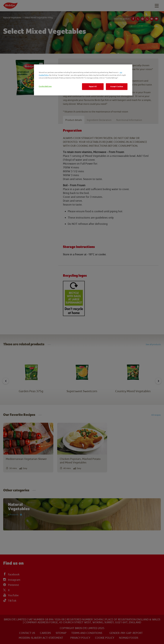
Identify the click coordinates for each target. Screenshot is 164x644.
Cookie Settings (45, 86)
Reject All (93, 87)
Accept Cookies (117, 87)
